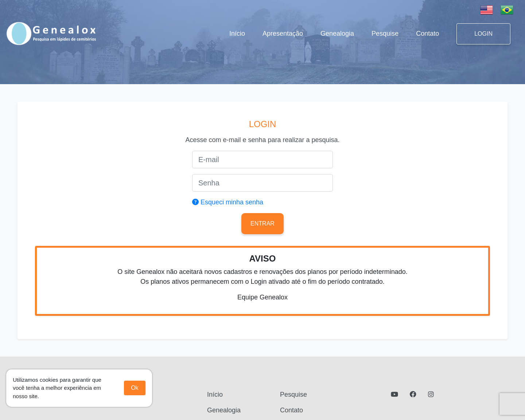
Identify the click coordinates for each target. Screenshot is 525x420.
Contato (427, 34)
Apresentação (283, 34)
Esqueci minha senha (228, 202)
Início (239, 33)
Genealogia (337, 34)
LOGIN (483, 34)
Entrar (262, 223)
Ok (135, 388)
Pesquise (385, 34)
